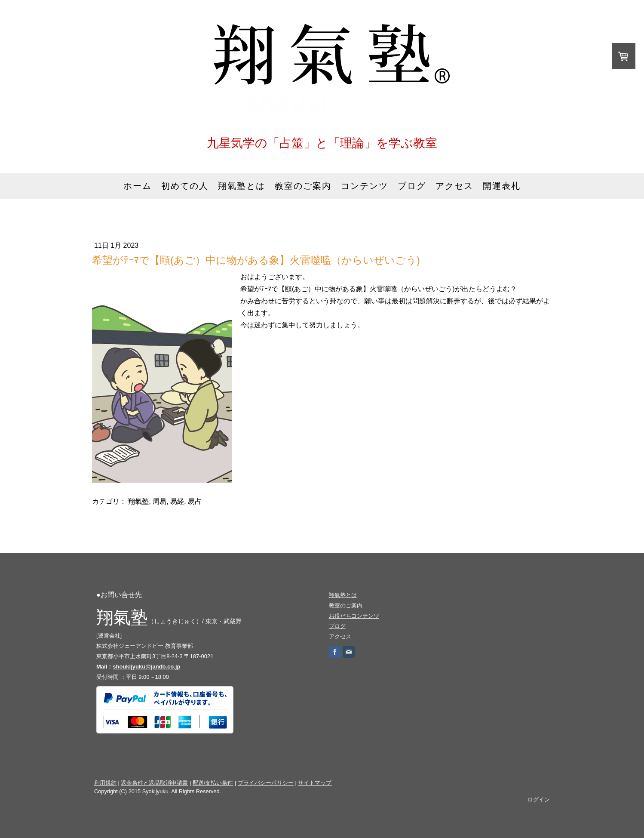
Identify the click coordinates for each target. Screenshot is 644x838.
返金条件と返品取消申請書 (154, 783)
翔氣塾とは (242, 186)
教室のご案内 (303, 186)
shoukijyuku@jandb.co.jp (146, 667)
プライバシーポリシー (266, 783)
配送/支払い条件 (213, 783)
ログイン (539, 799)
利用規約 (105, 783)
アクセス (454, 186)
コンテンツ (365, 186)
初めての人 (185, 186)
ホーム (138, 186)
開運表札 (502, 186)
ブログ (412, 186)
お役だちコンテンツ (354, 616)
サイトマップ (315, 783)
